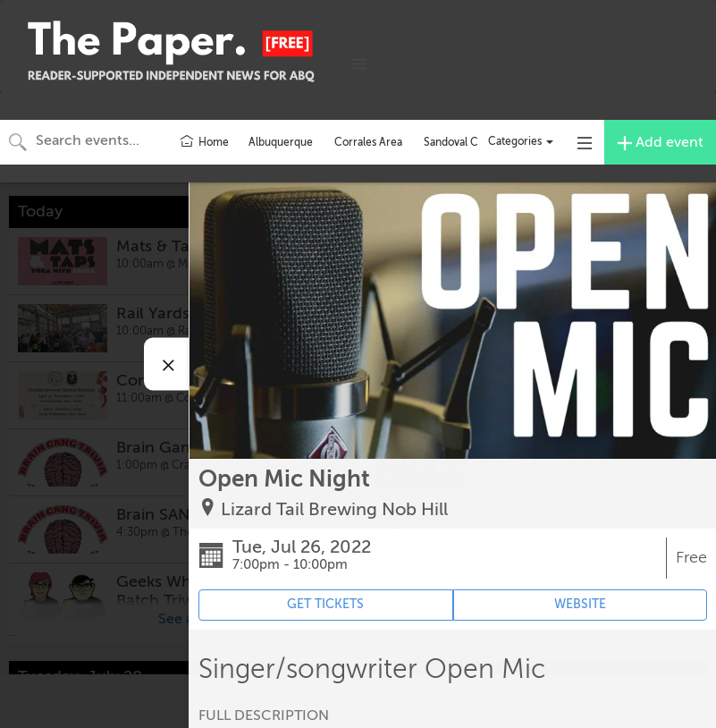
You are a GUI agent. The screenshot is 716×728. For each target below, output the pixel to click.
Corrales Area (368, 142)
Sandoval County (465, 142)
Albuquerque (281, 142)
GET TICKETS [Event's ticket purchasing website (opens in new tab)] (325, 604)
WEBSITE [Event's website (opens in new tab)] (580, 604)
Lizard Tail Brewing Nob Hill (334, 509)
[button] (359, 64)
